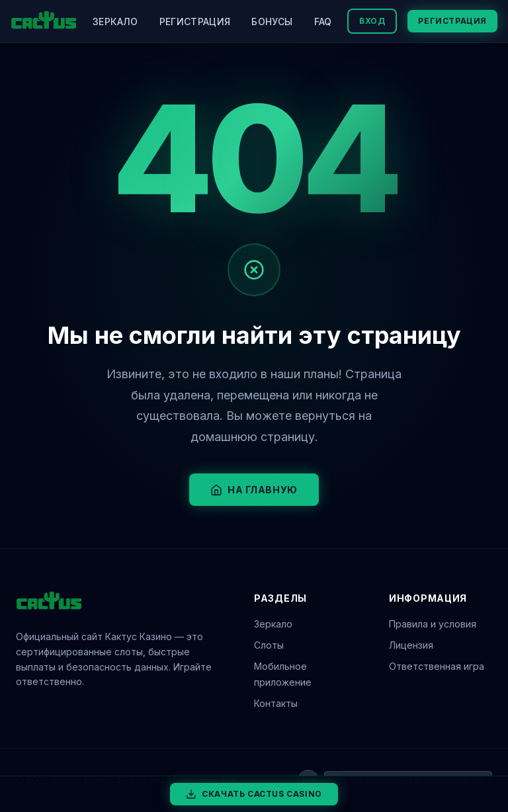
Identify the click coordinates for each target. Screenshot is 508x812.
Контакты (276, 703)
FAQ (323, 21)
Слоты (269, 645)
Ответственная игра (437, 666)
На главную (254, 490)
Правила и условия (433, 624)
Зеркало (115, 21)
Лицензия (411, 645)
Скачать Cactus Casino (254, 794)
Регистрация (195, 21)
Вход (372, 21)
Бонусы (272, 21)
